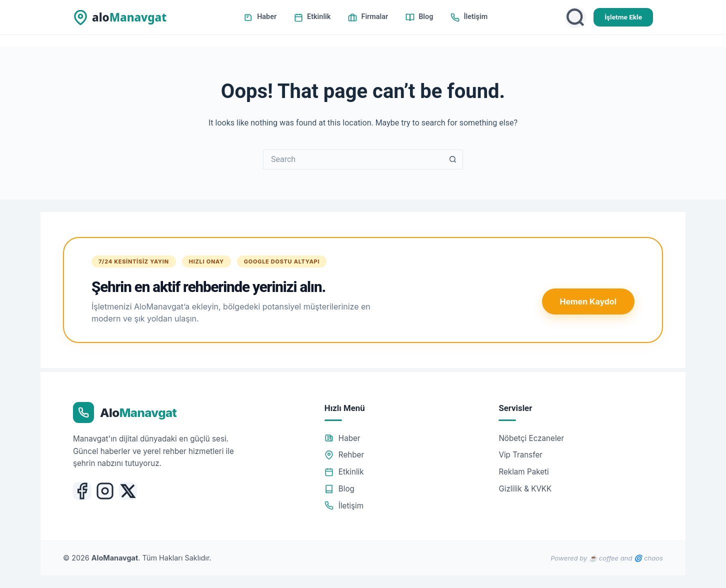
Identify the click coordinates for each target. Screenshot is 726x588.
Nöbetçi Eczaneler (531, 438)
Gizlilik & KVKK (525, 489)
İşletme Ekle (623, 17)
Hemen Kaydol (588, 301)
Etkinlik (312, 17)
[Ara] (575, 17)
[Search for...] (353, 159)
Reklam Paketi (523, 472)
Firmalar (368, 17)
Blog (419, 17)
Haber (260, 17)
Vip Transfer (520, 455)
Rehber (344, 455)
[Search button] (453, 159)
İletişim (469, 17)
